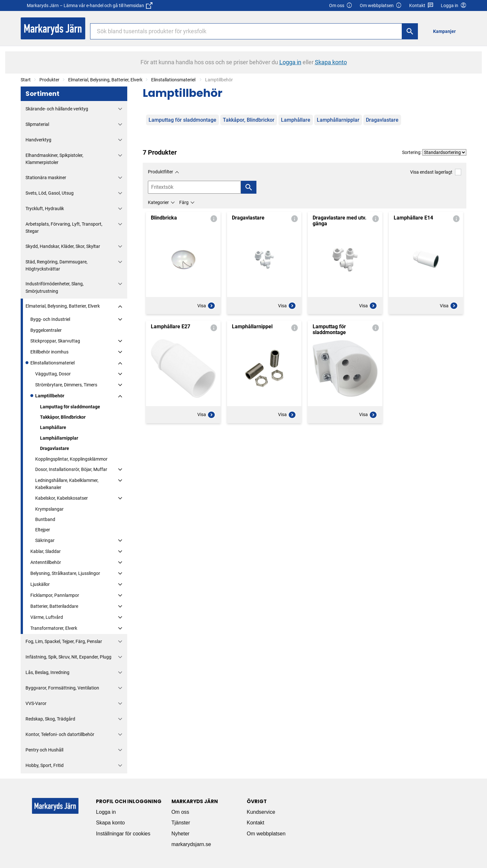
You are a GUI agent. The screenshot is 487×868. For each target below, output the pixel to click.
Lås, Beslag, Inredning (47, 672)
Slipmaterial (37, 124)
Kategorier (158, 202)
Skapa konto (110, 823)
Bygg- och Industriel (50, 319)
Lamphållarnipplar (59, 438)
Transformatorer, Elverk (54, 628)
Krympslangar (49, 509)
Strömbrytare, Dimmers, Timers (66, 385)
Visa (206, 306)
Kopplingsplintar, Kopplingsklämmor (71, 459)
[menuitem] (446, 31)
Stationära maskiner (46, 178)
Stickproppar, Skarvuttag (55, 341)
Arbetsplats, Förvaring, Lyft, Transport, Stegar (64, 228)
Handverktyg (38, 140)
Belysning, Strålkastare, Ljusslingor (65, 573)
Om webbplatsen (381, 6)
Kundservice (261, 812)
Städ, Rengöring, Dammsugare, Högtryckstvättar (57, 265)
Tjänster (181, 823)
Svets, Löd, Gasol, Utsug (50, 193)
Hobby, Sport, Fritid (45, 765)
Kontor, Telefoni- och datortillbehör (60, 734)
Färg (184, 202)
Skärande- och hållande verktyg (57, 109)
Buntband (45, 519)
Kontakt (421, 6)
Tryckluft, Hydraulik (45, 209)
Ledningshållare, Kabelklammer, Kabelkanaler (67, 484)
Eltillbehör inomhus (49, 352)
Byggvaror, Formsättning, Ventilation (62, 688)
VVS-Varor (36, 703)
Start (26, 80)
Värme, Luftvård (47, 617)
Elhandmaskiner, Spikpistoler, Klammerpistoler (54, 159)
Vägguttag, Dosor (53, 374)
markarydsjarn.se (191, 844)
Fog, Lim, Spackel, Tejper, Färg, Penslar (64, 641)
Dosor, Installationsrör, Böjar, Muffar (71, 469)
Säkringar (45, 540)
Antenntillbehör (46, 562)
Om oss (341, 6)
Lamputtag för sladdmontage (70, 407)
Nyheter (181, 834)
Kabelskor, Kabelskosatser (62, 498)
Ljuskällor (40, 584)
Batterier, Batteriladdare (54, 606)
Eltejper (43, 530)
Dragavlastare (55, 448)
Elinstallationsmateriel (174, 80)
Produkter (49, 80)
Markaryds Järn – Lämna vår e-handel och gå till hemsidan (90, 5)
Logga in (106, 812)
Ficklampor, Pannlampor (55, 595)
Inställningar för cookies (123, 834)
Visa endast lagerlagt (436, 172)
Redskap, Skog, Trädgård (50, 719)
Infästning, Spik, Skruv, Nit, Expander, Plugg (68, 657)
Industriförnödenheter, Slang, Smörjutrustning (55, 287)
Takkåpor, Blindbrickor (63, 417)
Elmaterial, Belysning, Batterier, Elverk (105, 80)
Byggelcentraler (46, 330)
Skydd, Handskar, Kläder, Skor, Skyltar (63, 246)
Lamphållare (53, 427)
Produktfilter (161, 172)
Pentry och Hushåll (44, 750)
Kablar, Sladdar (46, 551)
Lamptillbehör (50, 396)
